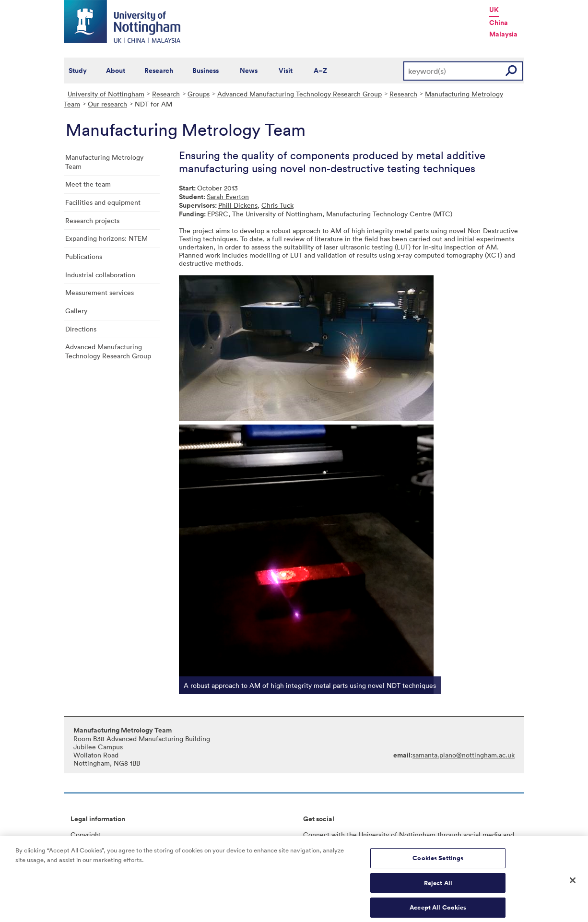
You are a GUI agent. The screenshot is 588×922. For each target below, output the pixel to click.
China (499, 23)
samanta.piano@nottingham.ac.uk (464, 755)
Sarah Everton (228, 196)
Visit (286, 71)
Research (159, 71)
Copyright (86, 834)
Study (78, 71)
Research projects (92, 220)
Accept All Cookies (438, 911)
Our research (107, 104)
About (116, 71)
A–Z (320, 71)
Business (206, 71)
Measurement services (100, 292)
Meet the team (88, 184)
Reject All (438, 886)
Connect (316, 834)
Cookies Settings (438, 861)
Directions (81, 329)
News (249, 71)
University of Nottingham (106, 94)
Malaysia (503, 34)
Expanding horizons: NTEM (106, 238)
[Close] (573, 884)
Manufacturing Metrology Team (104, 162)
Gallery (76, 311)
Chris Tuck (277, 205)
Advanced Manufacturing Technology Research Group (300, 94)
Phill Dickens (238, 205)
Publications (84, 256)
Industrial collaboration (100, 275)
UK (494, 10)
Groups (199, 94)
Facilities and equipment (103, 202)
